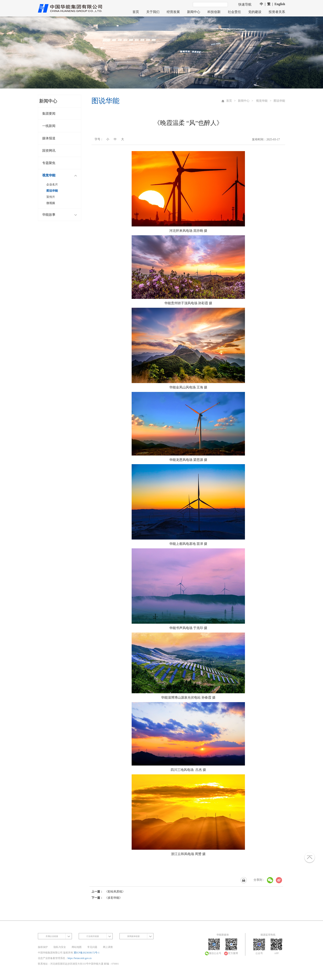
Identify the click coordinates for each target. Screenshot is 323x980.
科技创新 (214, 12)
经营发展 (173, 12)
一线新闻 (49, 126)
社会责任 (234, 12)
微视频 (51, 203)
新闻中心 (194, 12)
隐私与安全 (60, 947)
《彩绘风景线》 (115, 892)
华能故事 (61, 215)
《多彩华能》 (114, 898)
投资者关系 (277, 12)
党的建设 (255, 12)
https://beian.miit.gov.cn (80, 958)
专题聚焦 (49, 163)
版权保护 (43, 947)
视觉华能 (61, 176)
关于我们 (153, 12)
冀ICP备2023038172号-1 (87, 953)
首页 (136, 12)
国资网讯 (49, 151)
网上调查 (108, 947)
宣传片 (51, 197)
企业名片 (52, 185)
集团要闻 (49, 114)
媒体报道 (49, 138)
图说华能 (52, 191)
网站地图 (77, 947)
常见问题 (92, 947)
